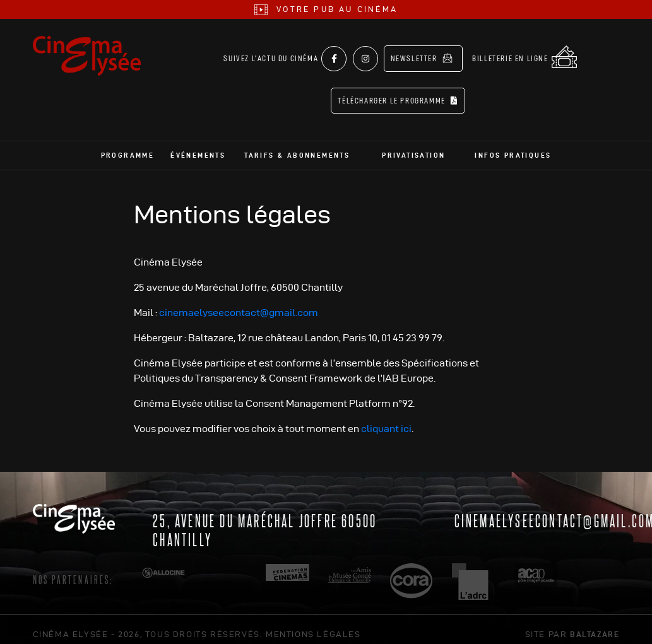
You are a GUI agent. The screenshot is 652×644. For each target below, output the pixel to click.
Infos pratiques (513, 146)
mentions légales (313, 624)
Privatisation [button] (413, 146)
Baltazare (595, 624)
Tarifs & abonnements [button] (297, 146)
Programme (128, 146)
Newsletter (425, 58)
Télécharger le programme (402, 91)
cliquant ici (386, 419)
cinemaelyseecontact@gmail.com (239, 303)
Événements (198, 146)
